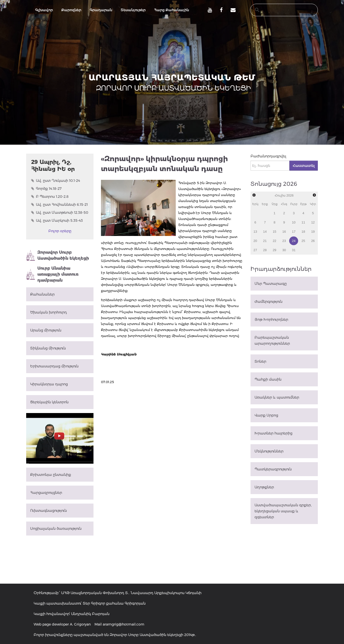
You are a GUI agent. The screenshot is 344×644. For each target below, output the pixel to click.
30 (284, 250)
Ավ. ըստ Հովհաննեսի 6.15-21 (59, 205)
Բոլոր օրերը (60, 231)
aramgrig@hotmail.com (124, 624)
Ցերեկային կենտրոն (49, 402)
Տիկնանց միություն (48, 348)
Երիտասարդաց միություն (54, 366)
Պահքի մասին (268, 379)
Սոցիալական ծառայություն (56, 529)
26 (313, 241)
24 (294, 241)
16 (284, 232)
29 (274, 250)
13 (255, 232)
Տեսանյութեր (133, 10)
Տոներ (260, 361)
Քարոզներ (71, 10)
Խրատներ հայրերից (273, 433)
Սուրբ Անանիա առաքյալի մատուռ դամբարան (52, 274)
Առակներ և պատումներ (277, 397)
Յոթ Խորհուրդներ (271, 320)
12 (313, 222)
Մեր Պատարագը (271, 284)
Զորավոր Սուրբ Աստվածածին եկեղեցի (58, 255)
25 (303, 241)
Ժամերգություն (268, 302)
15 (274, 232)
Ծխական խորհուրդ (48, 312)
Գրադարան (101, 10)
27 (255, 250)
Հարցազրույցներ (46, 493)
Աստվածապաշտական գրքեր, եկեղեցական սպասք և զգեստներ (283, 511)
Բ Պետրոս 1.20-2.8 (50, 197)
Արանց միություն (46, 330)
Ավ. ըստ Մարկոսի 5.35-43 (57, 220)
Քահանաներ (42, 294)
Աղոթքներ (264, 487)
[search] (279, 10)
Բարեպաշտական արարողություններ (272, 340)
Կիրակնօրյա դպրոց (49, 384)
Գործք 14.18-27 (46, 189)
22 (274, 241)
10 (294, 222)
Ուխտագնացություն (48, 511)
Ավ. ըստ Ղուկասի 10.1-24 (56, 181)
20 (255, 241)
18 (303, 232)
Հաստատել (304, 166)
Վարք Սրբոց (266, 415)
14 (265, 232)
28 (265, 250)
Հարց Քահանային (172, 10)
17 (294, 232)
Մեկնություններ (269, 451)
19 (313, 232)
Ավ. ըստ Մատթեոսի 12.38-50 (60, 213)
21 (265, 241)
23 (284, 241)
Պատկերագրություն (273, 469)
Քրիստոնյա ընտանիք (51, 475)
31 (294, 250)
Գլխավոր (44, 10)
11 (303, 222)
